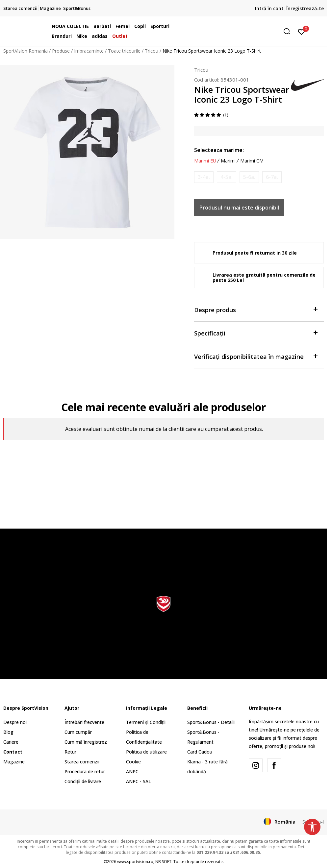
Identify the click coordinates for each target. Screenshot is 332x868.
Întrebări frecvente (84, 722)
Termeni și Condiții (146, 722)
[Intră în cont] (302, 31)
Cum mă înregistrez (86, 742)
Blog (8, 732)
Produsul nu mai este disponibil (239, 208)
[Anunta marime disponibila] (204, 177)
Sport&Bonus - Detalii (211, 722)
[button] (243, 31)
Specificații (256, 333)
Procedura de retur (85, 771)
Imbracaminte (89, 51)
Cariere (11, 742)
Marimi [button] (228, 161)
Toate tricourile (124, 51)
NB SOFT (163, 862)
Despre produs (256, 309)
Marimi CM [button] (252, 161)
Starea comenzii (82, 762)
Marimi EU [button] (205, 161)
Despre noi (15, 722)
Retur (70, 752)
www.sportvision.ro (135, 862)
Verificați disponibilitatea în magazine (256, 356)
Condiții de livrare (83, 781)
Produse (61, 51)
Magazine (14, 762)
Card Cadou (200, 752)
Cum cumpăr (78, 732)
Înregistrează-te (305, 8)
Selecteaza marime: (219, 150)
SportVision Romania (26, 51)
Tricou (152, 51)
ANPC (132, 771)
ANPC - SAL (139, 781)
